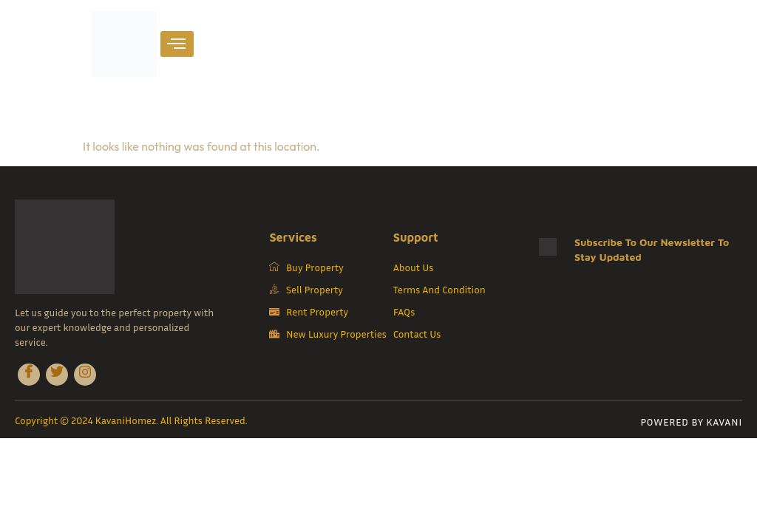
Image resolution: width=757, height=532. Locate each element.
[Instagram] (85, 375)
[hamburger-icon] (177, 44)
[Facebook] (29, 375)
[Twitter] (57, 375)
